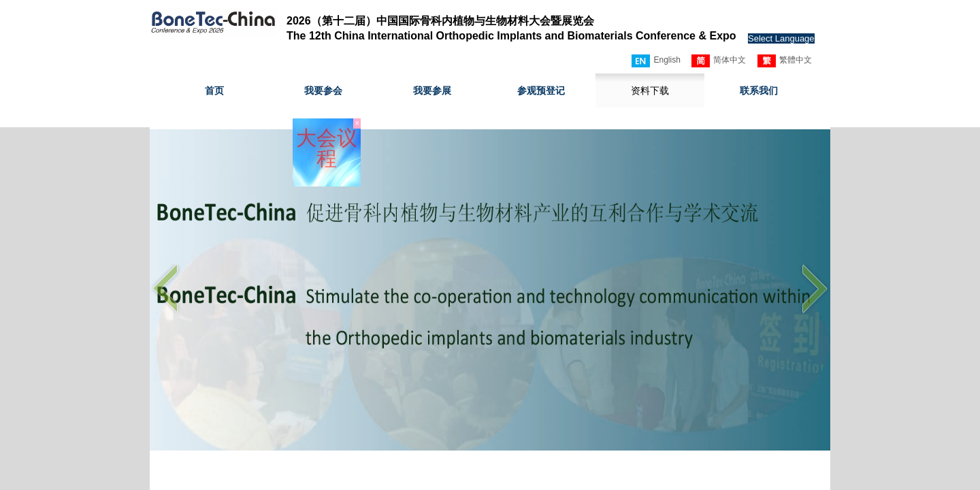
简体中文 (719, 61)
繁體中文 (785, 61)
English (656, 61)
